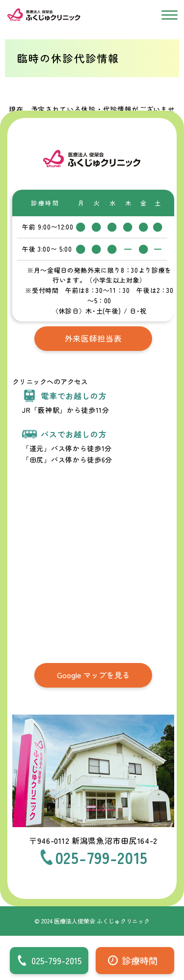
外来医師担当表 (93, 338)
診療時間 (140, 960)
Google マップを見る (93, 675)
